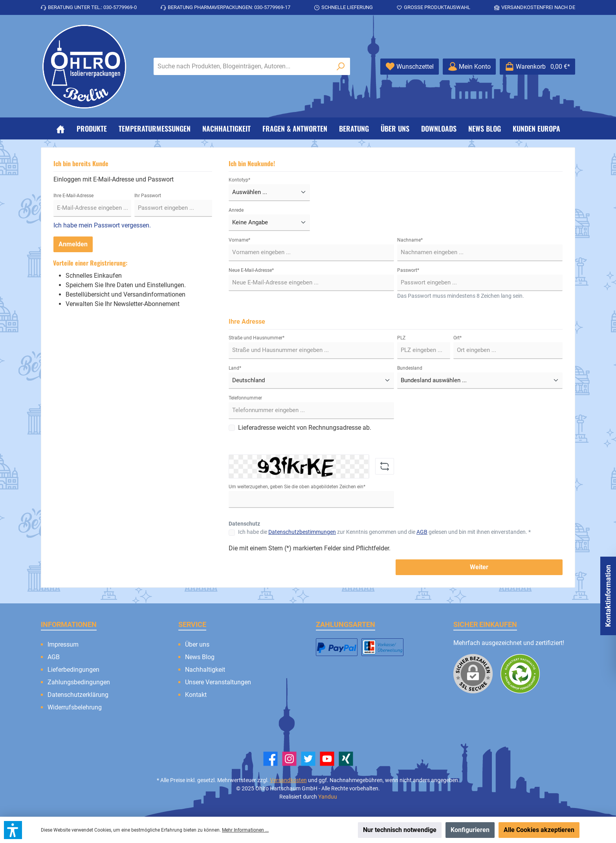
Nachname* (410, 240)
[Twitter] (308, 759)
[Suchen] (341, 66)
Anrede (236, 210)
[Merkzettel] (410, 67)
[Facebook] (270, 759)
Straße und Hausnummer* (257, 338)
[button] (13, 830)
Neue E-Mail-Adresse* (251, 270)
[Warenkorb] (537, 67)
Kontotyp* (239, 180)
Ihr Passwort (148, 196)
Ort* (457, 338)
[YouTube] (327, 759)
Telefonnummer (245, 398)
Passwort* (408, 270)
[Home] (60, 128)
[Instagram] (289, 759)
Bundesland (410, 368)
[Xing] (346, 759)
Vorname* (239, 240)
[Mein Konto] (469, 67)
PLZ (401, 338)
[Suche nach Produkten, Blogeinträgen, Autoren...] (243, 66)
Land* (235, 368)
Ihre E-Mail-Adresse (73, 196)
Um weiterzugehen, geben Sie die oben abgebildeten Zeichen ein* (297, 487)
